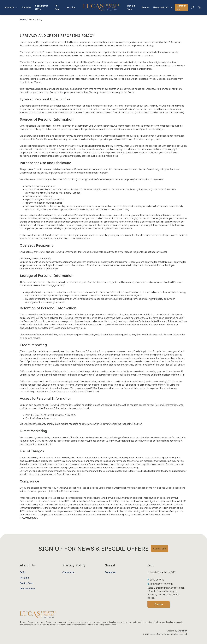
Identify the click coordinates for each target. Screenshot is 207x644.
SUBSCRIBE (160, 549)
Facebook (110, 572)
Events (145, 8)
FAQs (23, 572)
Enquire (159, 604)
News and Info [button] (161, 8)
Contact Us (181, 8)
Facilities (26, 8)
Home (23, 19)
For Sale (57, 8)
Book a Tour (131, 8)
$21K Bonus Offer (41, 8)
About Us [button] (9, 8)
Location (71, 8)
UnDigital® (182, 631)
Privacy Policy (27, 589)
